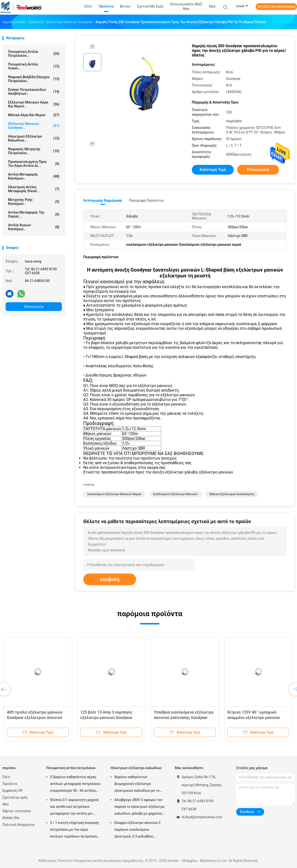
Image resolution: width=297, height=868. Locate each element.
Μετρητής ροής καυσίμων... (34, 202)
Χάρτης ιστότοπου (17, 811)
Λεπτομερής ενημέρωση (103, 200)
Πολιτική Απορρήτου (19, 825)
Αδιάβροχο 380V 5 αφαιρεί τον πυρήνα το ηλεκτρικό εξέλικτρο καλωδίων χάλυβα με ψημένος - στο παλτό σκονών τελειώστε (139, 807)
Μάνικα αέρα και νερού (34, 115)
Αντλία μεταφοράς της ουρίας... (34, 214)
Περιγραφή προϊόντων (146, 200)
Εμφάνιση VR (12, 791)
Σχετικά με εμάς (15, 797)
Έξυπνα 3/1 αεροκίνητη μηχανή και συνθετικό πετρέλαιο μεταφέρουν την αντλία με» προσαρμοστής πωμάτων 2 (74, 807)
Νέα (5, 804)
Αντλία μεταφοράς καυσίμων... (34, 176)
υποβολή (110, 579)
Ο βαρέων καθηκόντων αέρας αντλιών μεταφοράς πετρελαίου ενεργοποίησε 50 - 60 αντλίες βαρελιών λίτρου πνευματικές (75, 784)
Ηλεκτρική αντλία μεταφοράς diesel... (34, 189)
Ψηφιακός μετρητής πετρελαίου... (34, 151)
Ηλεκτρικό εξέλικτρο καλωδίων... (34, 138)
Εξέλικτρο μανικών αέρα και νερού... (34, 104)
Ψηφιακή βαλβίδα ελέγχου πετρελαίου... (34, 79)
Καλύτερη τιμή (213, 170)
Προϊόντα (10, 784)
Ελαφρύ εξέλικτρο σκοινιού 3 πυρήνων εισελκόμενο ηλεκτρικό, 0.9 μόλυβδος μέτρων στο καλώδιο (137, 830)
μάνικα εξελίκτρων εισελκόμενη (232, 494)
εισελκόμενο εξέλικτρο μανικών (176, 494)
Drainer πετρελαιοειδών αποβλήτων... (34, 92)
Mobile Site (11, 818)
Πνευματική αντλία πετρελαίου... (34, 54)
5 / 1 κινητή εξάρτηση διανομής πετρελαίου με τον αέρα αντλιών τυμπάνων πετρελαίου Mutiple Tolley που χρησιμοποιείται (75, 830)
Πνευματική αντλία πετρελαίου (71, 768)
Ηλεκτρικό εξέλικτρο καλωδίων (136, 768)
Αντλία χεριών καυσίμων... (34, 227)
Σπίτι (6, 777)
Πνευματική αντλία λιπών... (34, 66)
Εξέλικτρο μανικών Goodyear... (34, 126)
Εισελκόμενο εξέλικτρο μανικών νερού (114, 494)
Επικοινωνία (34, 307)
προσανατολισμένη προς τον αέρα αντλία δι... (34, 164)
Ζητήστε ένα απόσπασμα (276, 7)
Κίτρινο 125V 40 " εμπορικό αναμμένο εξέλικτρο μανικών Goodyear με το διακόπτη (254, 718)
